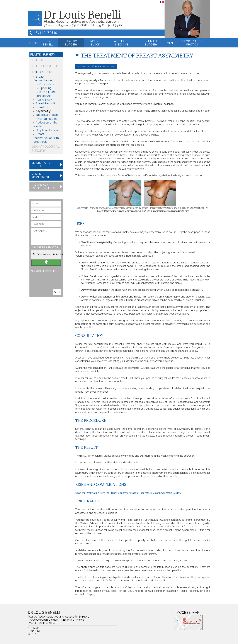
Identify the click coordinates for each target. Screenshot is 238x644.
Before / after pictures (42, 164)
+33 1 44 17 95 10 (46, 33)
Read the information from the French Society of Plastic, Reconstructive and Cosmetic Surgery (128, 493)
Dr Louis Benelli (82, 15)
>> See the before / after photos (96, 66)
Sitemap (33, 628)
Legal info (35, 631)
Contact (34, 634)
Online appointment (40, 175)
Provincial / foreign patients (43, 186)
